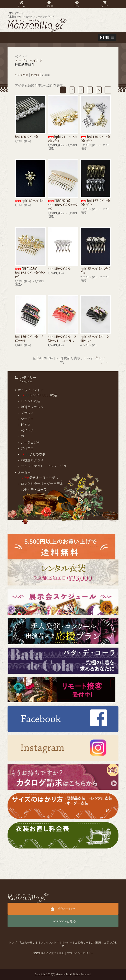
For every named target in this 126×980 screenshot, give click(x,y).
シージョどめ (31, 442)
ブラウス (27, 413)
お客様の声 (82, 942)
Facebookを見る (64, 921)
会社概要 (96, 942)
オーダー (24, 472)
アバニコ (27, 448)
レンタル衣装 (31, 401)
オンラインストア (31, 390)
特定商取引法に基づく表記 (48, 953)
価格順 (35, 75)
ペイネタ (27, 430)
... (108, 90)
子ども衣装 (33, 454)
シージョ (27, 419)
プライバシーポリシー (80, 953)
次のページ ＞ (102, 360)
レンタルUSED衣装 (39, 395)
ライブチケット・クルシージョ (44, 466)
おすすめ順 (21, 75)
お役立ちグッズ (32, 460)
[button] (107, 37)
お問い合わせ (63, 909)
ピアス (26, 424)
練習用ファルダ (32, 407)
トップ (20, 60)
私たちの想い (27, 942)
